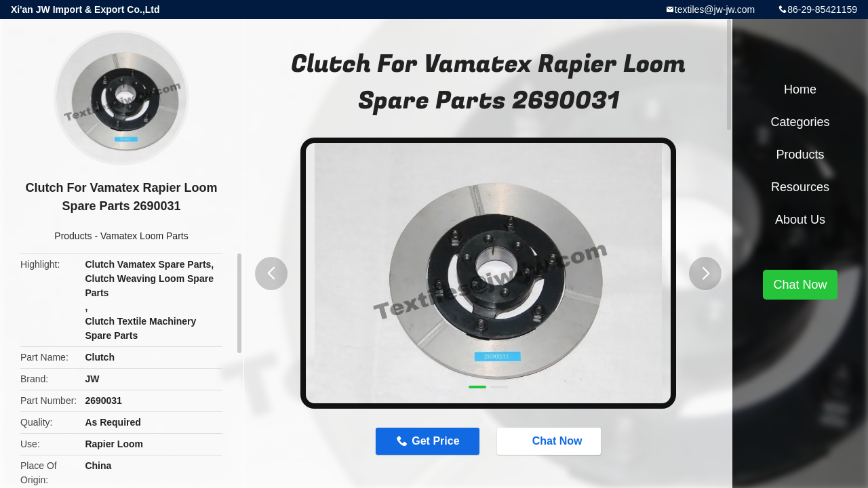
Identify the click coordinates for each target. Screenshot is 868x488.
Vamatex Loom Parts (144, 236)
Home (800, 89)
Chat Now (551, 441)
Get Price (435, 441)
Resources (800, 187)
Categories (800, 122)
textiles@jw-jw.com (715, 9)
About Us (800, 220)
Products (73, 236)
